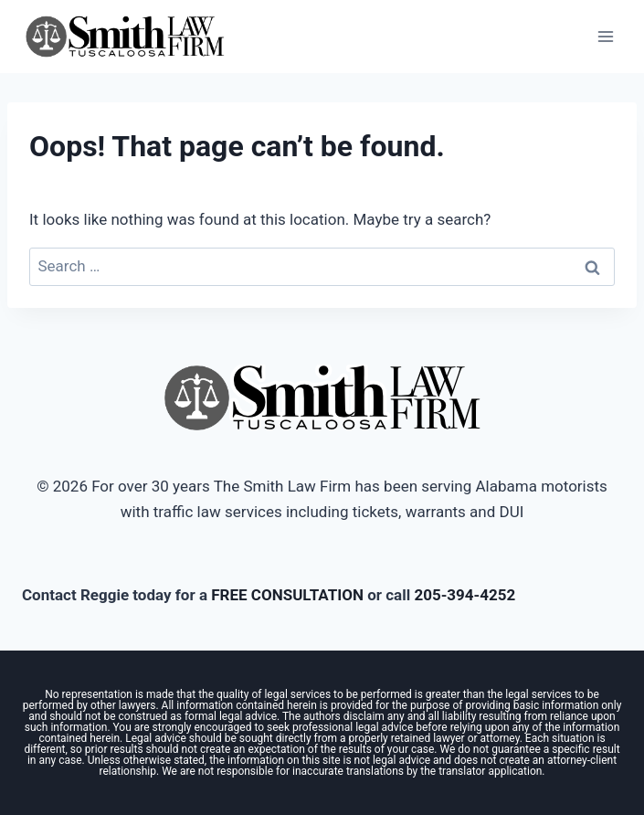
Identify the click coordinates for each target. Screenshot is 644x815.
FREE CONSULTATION (287, 595)
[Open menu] (605, 36)
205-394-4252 (465, 595)
